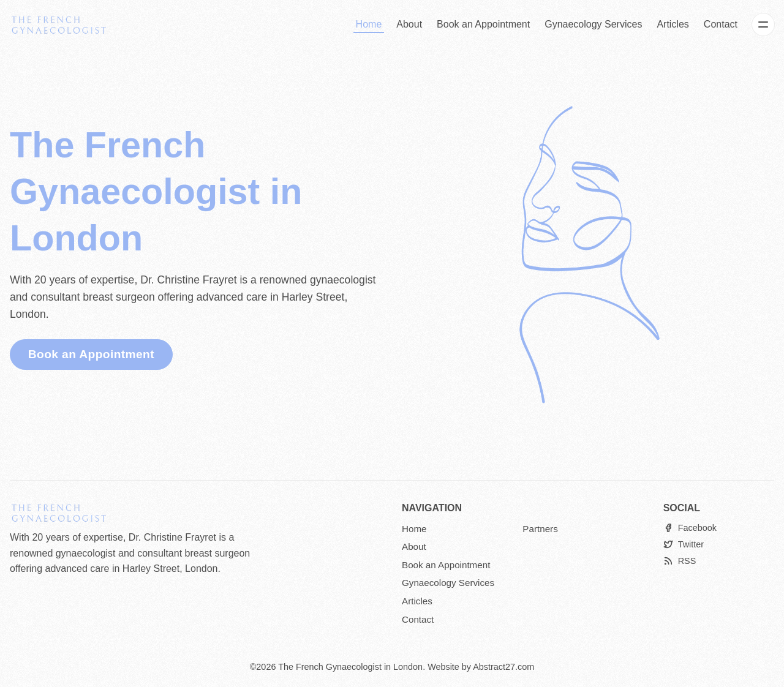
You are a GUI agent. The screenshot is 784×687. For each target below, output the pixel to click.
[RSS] (680, 561)
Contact (721, 24)
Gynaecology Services (593, 24)
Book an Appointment (483, 24)
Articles (673, 24)
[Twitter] (684, 545)
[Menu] (763, 24)
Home (369, 24)
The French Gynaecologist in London (350, 667)
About (409, 24)
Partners (540, 529)
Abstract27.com (503, 667)
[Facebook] (690, 528)
